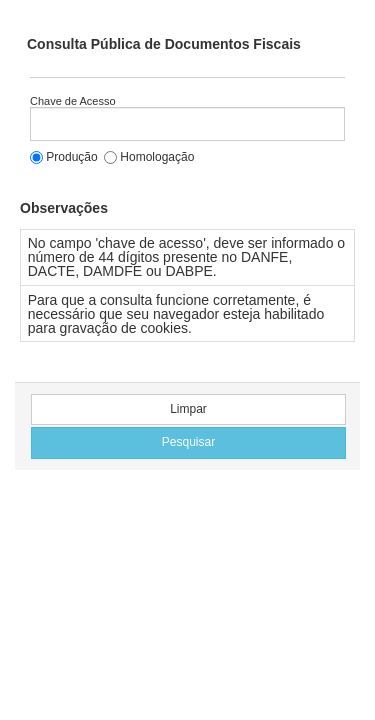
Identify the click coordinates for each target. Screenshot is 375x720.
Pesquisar (188, 442)
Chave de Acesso (73, 101)
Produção (64, 157)
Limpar (188, 409)
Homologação (149, 157)
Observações (64, 208)
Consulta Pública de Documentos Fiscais (164, 44)
